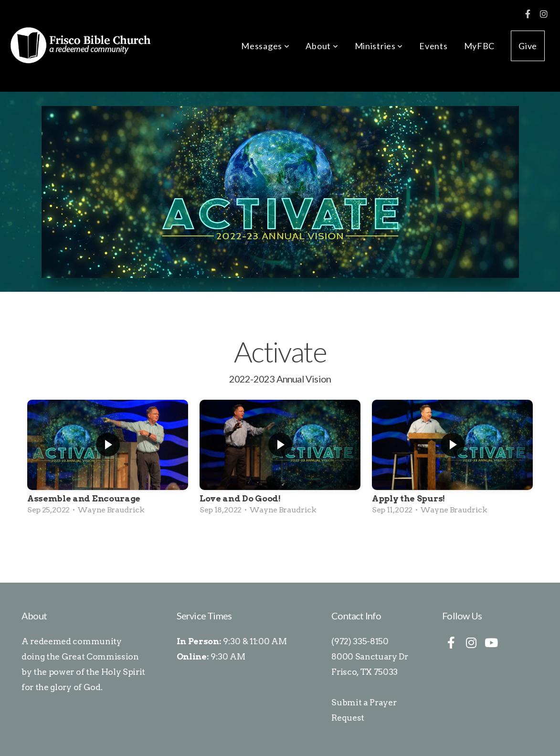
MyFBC (480, 46)
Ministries (379, 46)
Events (433, 46)
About (322, 46)
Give (528, 46)
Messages (265, 46)
